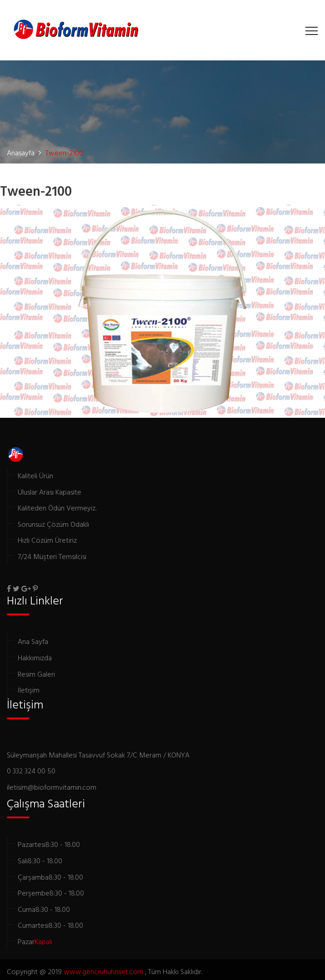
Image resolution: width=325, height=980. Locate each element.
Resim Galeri (36, 674)
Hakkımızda (35, 658)
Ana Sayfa (33, 641)
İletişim (29, 690)
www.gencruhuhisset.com (104, 971)
